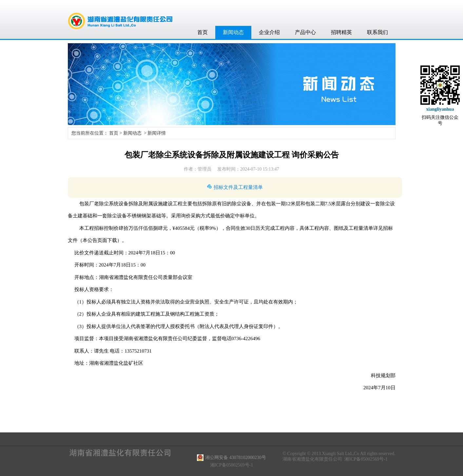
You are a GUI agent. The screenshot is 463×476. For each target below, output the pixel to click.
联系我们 (377, 32)
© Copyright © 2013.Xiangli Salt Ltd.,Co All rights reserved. (339, 454)
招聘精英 (341, 32)
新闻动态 (233, 32)
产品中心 (305, 32)
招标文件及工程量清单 (238, 187)
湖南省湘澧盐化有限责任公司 (312, 459)
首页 (203, 32)
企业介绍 (269, 32)
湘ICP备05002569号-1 (366, 459)
